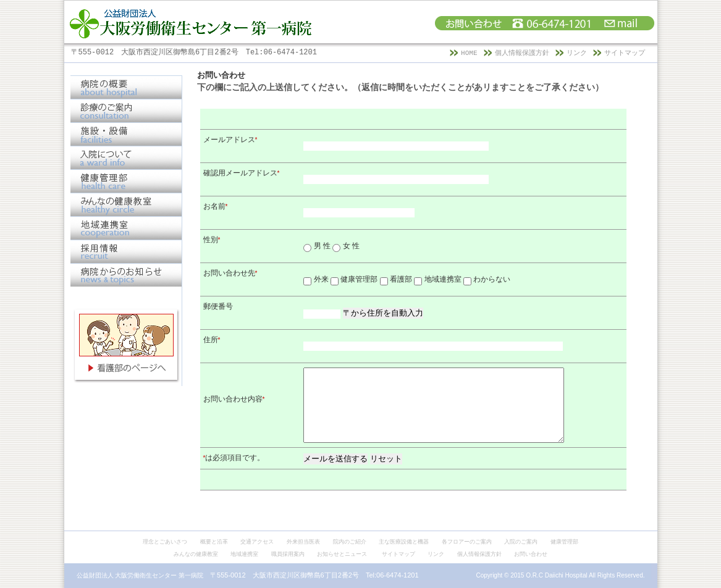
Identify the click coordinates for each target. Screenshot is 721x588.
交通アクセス (257, 542)
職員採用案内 (288, 554)
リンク (577, 53)
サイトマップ (625, 53)
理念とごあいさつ (165, 542)
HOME (469, 53)
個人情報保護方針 (522, 53)
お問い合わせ (531, 554)
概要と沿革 (214, 542)
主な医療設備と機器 (404, 542)
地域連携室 (244, 554)
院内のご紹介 (350, 542)
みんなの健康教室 (196, 554)
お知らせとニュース (342, 554)
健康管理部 (564, 542)
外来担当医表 (303, 542)
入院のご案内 (521, 542)
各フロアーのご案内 (467, 542)
